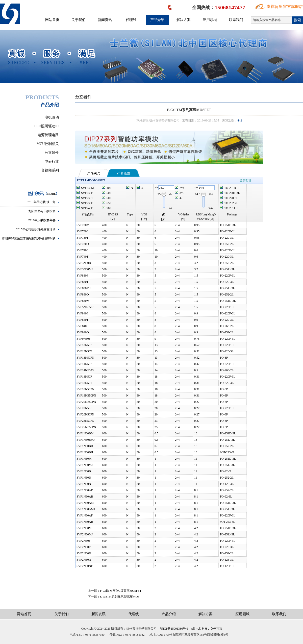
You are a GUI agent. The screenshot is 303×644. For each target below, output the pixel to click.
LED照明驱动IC (47, 126)
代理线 (131, 20)
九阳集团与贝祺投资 (42, 211)
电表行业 (52, 162)
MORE (51, 194)
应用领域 (210, 20)
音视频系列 (50, 170)
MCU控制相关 (48, 144)
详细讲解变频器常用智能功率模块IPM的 (29, 238)
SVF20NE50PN (86, 402)
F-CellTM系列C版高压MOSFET (121, 591)
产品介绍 (157, 20)
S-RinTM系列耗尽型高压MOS (120, 597)
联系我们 (236, 20)
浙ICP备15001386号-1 (174, 629)
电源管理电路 (48, 135)
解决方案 (184, 20)
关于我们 (79, 20)
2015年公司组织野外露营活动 (36, 229)
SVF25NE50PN (86, 427)
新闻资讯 (105, 20)
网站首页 (52, 20)
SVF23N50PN (85, 421)
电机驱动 (52, 117)
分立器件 (52, 153)
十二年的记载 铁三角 (42, 202)
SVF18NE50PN (86, 395)
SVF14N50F (84, 364)
